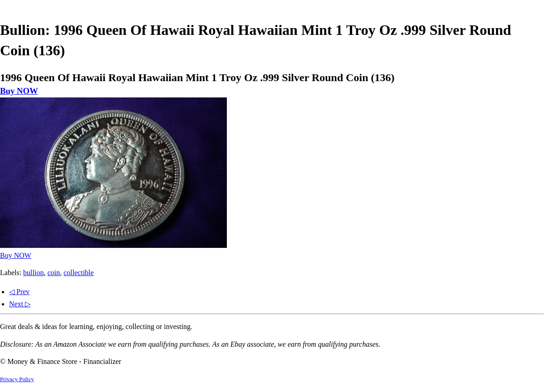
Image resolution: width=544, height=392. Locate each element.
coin (54, 273)
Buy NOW (19, 91)
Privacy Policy (17, 379)
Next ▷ (20, 304)
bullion (33, 273)
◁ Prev (19, 292)
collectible (79, 273)
